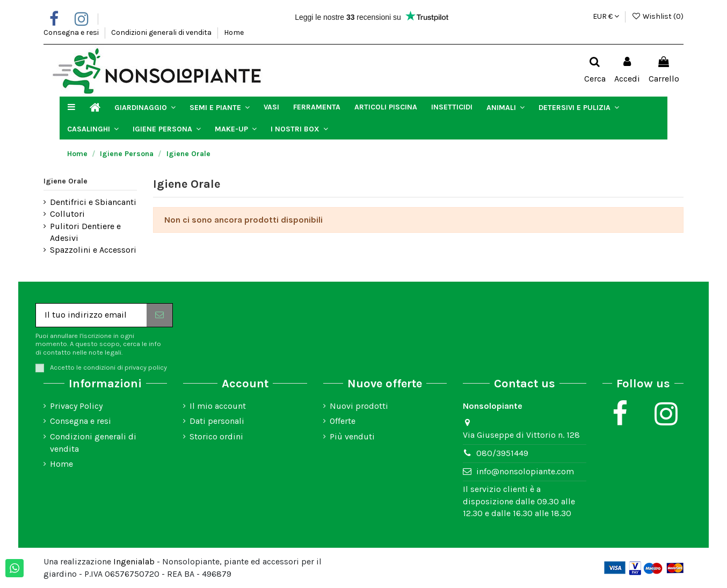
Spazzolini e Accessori (93, 250)
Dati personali (217, 421)
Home (234, 32)
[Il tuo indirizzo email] (91, 315)
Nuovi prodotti (359, 406)
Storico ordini (216, 436)
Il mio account (218, 406)
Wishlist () (657, 16)
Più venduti (352, 436)
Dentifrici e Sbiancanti (93, 202)
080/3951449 (502, 453)
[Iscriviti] (159, 315)
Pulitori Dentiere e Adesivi (85, 232)
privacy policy (146, 367)
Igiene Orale (66, 181)
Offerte (343, 421)
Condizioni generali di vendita (162, 32)
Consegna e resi (72, 32)
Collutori (67, 214)
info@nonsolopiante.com (525, 471)
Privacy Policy (76, 406)
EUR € (606, 16)
